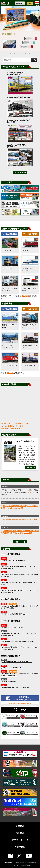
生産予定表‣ (32, 234)
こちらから (29, 492)
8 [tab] (33, 54)
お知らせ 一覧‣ (20, 542)
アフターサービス (20, 840)
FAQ (30, 3)
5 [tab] (22, 54)
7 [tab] (29, 54)
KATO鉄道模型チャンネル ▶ (12, 426)
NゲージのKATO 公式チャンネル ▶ (15, 423)
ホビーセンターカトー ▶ (11, 429)
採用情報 (20, 833)
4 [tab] (18, 54)
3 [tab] (14, 54)
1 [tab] (7, 54)
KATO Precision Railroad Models (20, 704)
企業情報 (20, 826)
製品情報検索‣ (12, 234)
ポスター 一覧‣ (20, 173)
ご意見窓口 (20, 847)
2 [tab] (11, 54)
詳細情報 (29, 467)
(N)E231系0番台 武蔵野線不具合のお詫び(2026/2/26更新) (19, 519)
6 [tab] (26, 54)
